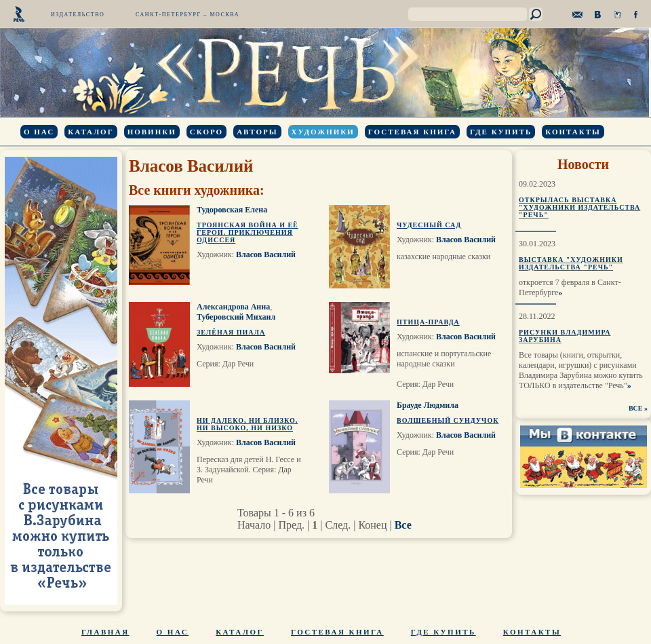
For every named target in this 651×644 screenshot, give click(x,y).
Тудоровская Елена (232, 210)
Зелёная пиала (231, 332)
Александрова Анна (233, 307)
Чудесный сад (429, 225)
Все (403, 525)
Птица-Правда (428, 322)
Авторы (257, 132)
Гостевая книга (412, 132)
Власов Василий (266, 254)
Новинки (152, 132)
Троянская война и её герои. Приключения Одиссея (248, 232)
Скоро (206, 132)
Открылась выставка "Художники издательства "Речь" (579, 207)
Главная (105, 632)
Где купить (501, 132)
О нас (39, 132)
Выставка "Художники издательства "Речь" (571, 263)
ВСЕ (636, 408)
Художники (323, 132)
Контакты (573, 132)
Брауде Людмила (428, 405)
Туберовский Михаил (236, 317)
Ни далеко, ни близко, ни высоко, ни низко (247, 424)
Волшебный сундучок (448, 420)
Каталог (91, 132)
